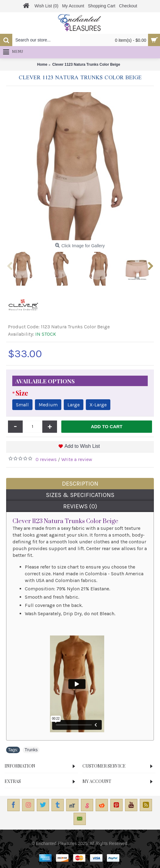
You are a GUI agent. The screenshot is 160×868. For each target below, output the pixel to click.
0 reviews (46, 459)
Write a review (77, 459)
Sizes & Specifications (80, 495)
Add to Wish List (82, 446)
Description (80, 484)
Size (22, 393)
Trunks (31, 750)
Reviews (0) (80, 506)
